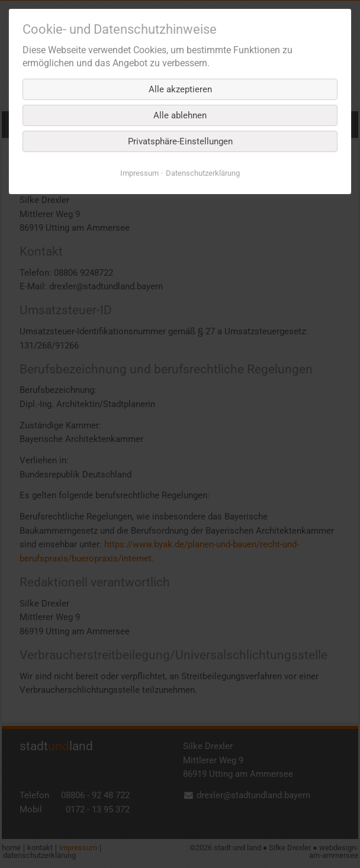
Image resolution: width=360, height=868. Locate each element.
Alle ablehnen (180, 115)
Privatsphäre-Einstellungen (180, 141)
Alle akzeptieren (180, 89)
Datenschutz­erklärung (203, 173)
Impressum (139, 173)
